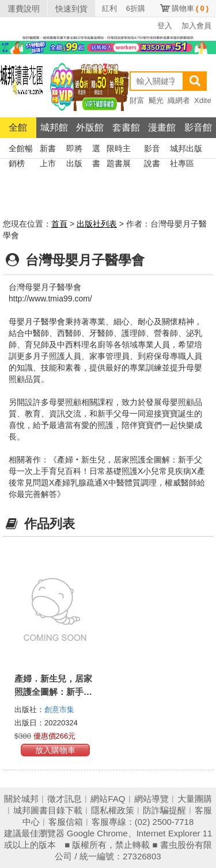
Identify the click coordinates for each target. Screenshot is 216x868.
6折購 (136, 8)
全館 (18, 127)
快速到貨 (71, 9)
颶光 (156, 100)
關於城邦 (21, 799)
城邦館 (54, 127)
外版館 (90, 127)
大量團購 (195, 799)
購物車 (190, 8)
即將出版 (74, 150)
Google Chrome (97, 833)
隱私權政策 (113, 810)
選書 (96, 150)
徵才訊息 (65, 799)
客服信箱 (66, 822)
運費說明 (24, 9)
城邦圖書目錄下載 (48, 810)
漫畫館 (162, 127)
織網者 (179, 100)
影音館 (198, 127)
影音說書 (152, 150)
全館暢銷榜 (21, 150)
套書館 (126, 127)
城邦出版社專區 (186, 150)
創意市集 (59, 710)
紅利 (109, 8)
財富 (137, 100)
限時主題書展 (119, 150)
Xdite (203, 100)
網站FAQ (108, 799)
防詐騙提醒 (164, 810)
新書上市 (48, 150)
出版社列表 (97, 224)
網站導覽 (151, 799)
